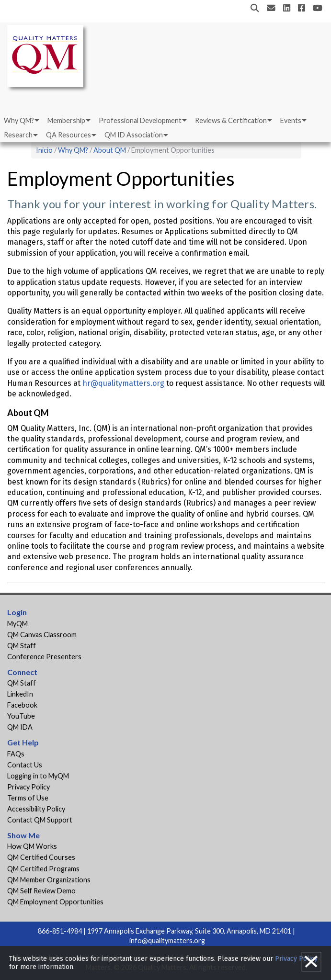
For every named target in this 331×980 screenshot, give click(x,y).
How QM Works (32, 846)
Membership (66, 120)
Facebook (22, 705)
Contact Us (25, 765)
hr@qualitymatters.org (123, 383)
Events (291, 120)
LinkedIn (20, 694)
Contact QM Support (40, 820)
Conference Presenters (44, 657)
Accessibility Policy (36, 809)
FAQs (16, 754)
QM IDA (20, 727)
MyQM (17, 624)
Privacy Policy (29, 787)
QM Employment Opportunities (55, 902)
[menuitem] (21, 121)
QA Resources (68, 135)
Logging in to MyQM (38, 776)
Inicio (44, 150)
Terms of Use (28, 798)
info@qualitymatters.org (167, 941)
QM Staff (22, 646)
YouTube (21, 716)
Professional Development (140, 120)
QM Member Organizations (49, 880)
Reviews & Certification (231, 120)
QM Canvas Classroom (42, 635)
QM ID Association (134, 135)
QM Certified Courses (41, 857)
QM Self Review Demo (41, 891)
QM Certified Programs (43, 869)
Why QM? (19, 120)
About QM (110, 150)
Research (18, 135)
